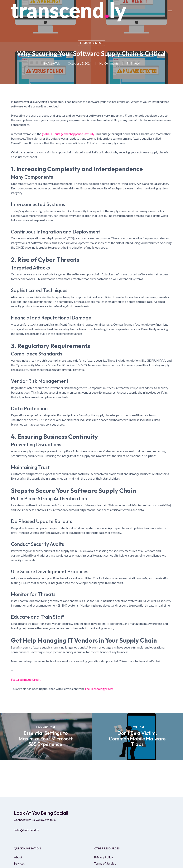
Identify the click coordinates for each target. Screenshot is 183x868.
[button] (170, 12)
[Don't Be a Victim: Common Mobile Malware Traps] (137, 737)
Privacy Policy (104, 857)
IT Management (91, 43)
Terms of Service (105, 863)
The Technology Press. (99, 689)
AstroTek (54, 63)
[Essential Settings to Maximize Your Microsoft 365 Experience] (46, 737)
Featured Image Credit (26, 679)
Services (19, 863)
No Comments (109, 63)
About (18, 857)
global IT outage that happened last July (68, 134)
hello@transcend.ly (26, 830)
